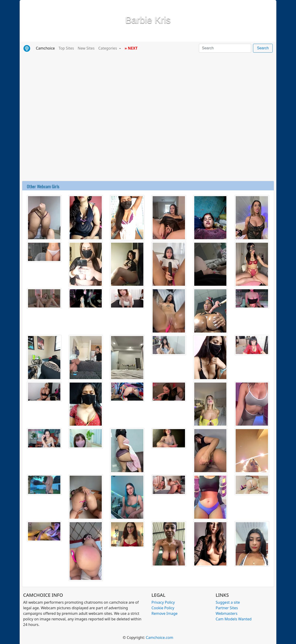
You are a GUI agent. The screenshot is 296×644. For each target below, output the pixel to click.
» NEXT (131, 48)
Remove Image (165, 613)
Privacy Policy (163, 602)
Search (263, 48)
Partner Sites (227, 608)
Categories (108, 48)
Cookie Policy (163, 608)
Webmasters (227, 613)
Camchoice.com (159, 638)
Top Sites (66, 48)
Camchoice (46, 48)
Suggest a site (228, 602)
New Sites (86, 48)
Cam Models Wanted (234, 619)
